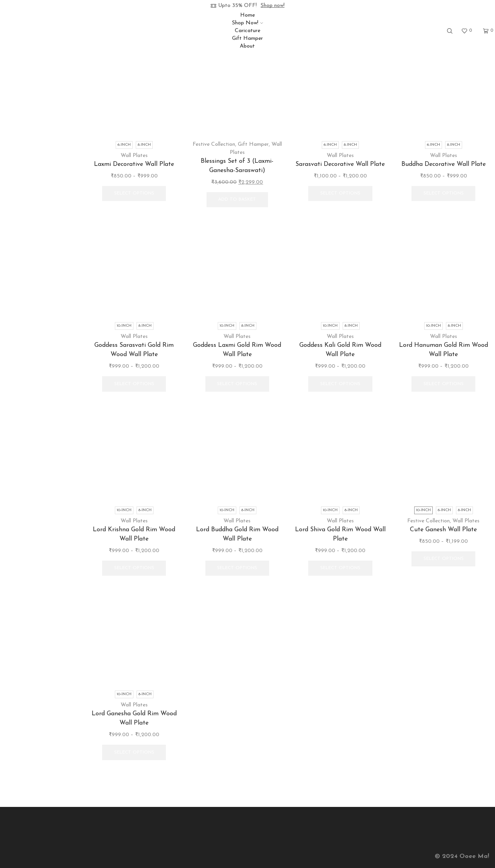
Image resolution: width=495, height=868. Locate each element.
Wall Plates (134, 156)
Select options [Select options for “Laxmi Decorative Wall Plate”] (134, 193)
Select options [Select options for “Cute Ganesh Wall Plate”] (444, 559)
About (247, 46)
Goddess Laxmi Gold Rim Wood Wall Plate (237, 350)
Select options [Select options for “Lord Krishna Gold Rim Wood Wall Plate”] (134, 568)
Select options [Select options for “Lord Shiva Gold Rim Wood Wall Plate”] (340, 568)
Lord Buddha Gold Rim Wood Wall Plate (237, 534)
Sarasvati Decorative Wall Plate (340, 164)
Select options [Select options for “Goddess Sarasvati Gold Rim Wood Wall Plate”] (134, 384)
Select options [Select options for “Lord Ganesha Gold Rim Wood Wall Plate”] (134, 752)
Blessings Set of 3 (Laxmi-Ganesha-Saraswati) (237, 166)
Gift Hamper (247, 38)
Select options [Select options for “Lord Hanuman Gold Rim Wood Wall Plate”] (444, 384)
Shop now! (273, 6)
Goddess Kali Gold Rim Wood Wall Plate (340, 350)
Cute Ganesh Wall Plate (443, 530)
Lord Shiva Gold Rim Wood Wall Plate (340, 534)
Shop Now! (247, 23)
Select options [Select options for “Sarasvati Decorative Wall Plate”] (340, 193)
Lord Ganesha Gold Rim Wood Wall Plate (134, 718)
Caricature (247, 31)
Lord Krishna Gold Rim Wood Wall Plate (134, 534)
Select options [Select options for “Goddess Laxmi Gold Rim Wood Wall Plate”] (237, 384)
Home (247, 15)
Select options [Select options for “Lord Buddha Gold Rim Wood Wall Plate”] (237, 568)
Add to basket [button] (237, 200)
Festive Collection (214, 144)
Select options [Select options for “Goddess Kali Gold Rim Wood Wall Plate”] (340, 384)
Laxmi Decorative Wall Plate (134, 164)
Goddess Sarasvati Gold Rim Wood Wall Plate (134, 350)
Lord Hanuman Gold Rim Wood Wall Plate (444, 350)
